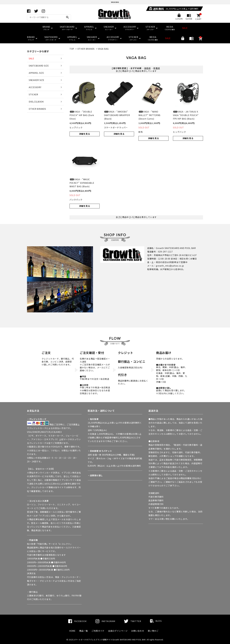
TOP (72, 49)
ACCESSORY (35, 87)
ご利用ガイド (98, 631)
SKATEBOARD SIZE (39, 66)
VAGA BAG (103, 49)
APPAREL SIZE (36, 73)
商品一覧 (84, 631)
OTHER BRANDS (86, 49)
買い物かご (153, 631)
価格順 (147, 68)
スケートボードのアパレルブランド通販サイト (93, 640)
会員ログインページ (118, 631)
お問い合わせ (138, 631)
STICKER (33, 94)
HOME (72, 631)
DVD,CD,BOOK (36, 102)
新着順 (157, 68)
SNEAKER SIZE (36, 80)
